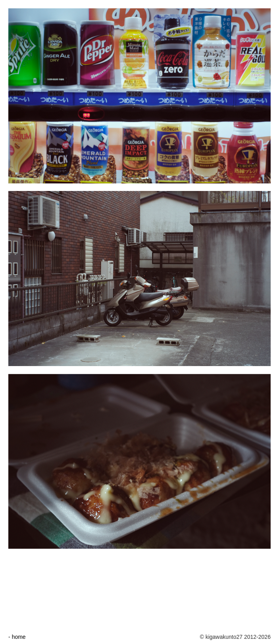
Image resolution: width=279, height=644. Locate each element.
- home (17, 637)
